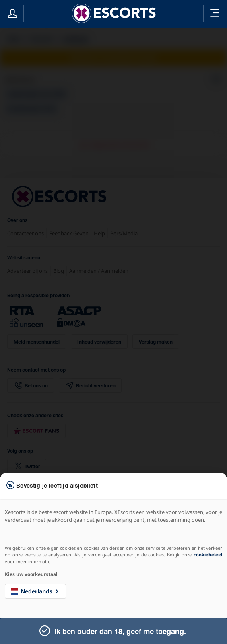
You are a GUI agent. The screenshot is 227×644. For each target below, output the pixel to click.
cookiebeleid (208, 554)
